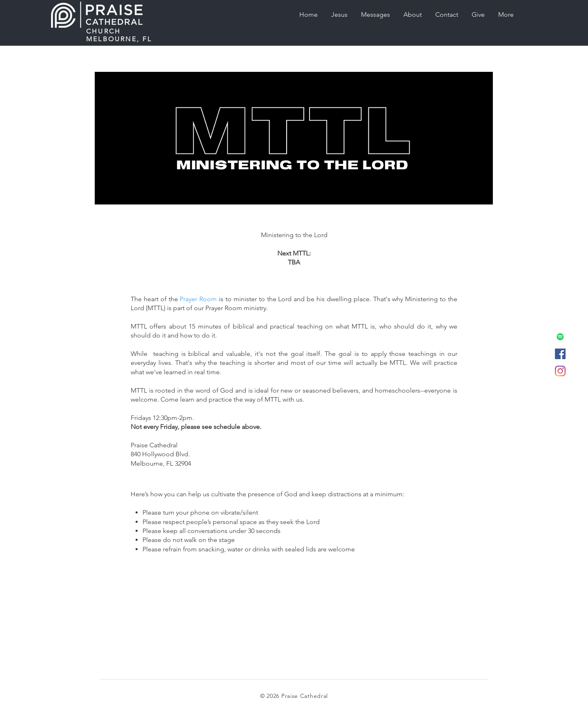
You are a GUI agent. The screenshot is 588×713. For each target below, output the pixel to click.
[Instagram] (560, 371)
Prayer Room (198, 299)
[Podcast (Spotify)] (560, 337)
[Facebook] (560, 354)
